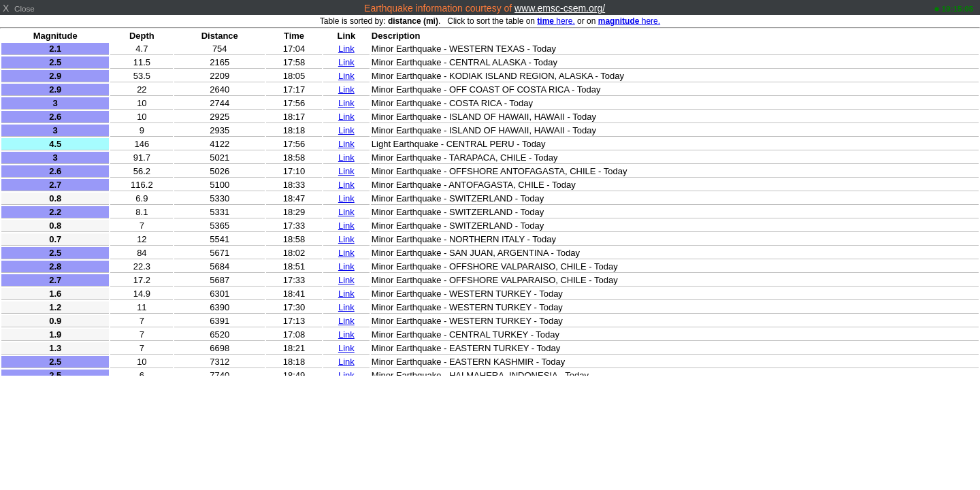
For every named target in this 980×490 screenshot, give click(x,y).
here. (556, 21)
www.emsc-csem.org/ (560, 8)
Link (346, 49)
